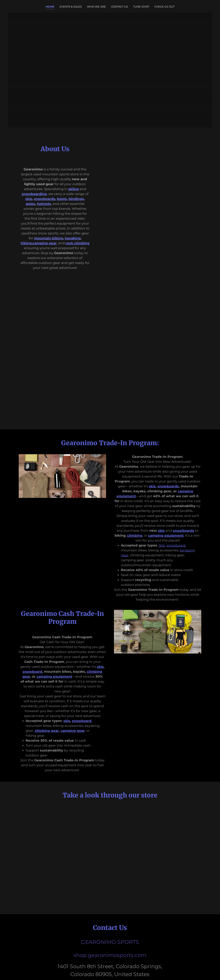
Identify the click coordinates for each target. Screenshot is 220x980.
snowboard (176, 545)
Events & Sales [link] (71, 7)
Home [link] (50, 7)
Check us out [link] (164, 7)
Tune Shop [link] (141, 7)
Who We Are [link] (96, 7)
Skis (162, 545)
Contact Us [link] (120, 7)
